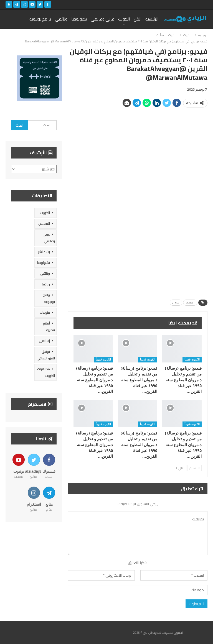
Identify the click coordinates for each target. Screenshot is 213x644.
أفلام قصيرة (49, 327)
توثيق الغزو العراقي (46, 355)
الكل (138, 19)
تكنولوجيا (79, 19)
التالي (180, 468)
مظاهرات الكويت (46, 372)
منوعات (45, 312)
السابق (194, 468)
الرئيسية (152, 19)
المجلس (44, 223)
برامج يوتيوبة (40, 19)
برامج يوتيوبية (49, 298)
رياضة (46, 284)
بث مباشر (44, 252)
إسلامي (44, 341)
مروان (176, 302)
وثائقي (61, 19)
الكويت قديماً (192, 359)
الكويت (124, 19)
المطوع (190, 302)
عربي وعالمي (102, 19)
